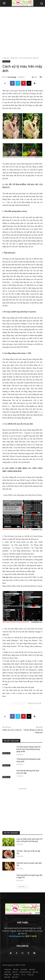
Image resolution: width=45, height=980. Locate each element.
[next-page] (8, 782)
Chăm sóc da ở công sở (12, 730)
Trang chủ (6, 58)
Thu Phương (12, 77)
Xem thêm (22, 887)
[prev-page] (4, 782)
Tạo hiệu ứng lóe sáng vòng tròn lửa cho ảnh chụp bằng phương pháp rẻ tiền (28, 749)
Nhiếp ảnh (14, 58)
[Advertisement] (22, 31)
